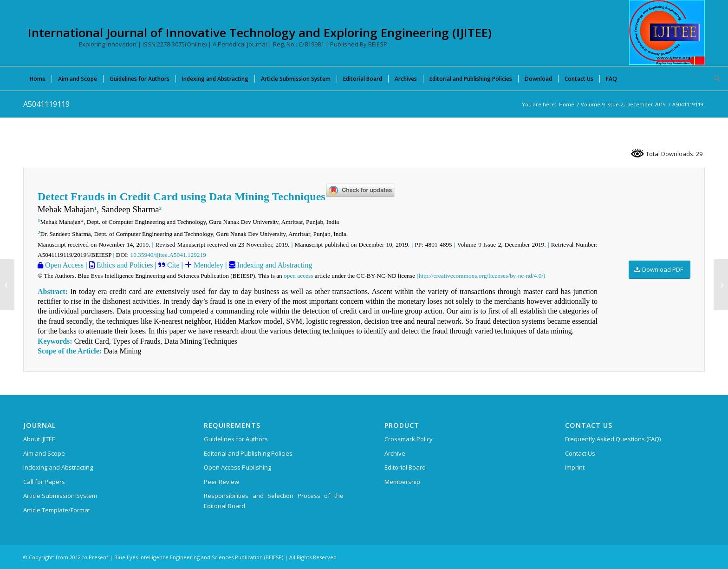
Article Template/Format (57, 510)
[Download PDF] (660, 270)
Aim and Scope (44, 453)
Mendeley (208, 265)
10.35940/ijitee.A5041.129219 (168, 255)
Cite (173, 265)
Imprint (575, 467)
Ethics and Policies (124, 265)
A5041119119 (46, 104)
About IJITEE (39, 439)
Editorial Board (405, 467)
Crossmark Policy (409, 439)
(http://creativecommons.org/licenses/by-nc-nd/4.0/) (481, 276)
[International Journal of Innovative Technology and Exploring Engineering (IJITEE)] (667, 33)
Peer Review (221, 482)
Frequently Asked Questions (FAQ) (613, 439)
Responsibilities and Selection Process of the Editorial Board (274, 500)
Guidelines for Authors (236, 439)
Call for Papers (44, 482)
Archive (395, 453)
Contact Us (580, 453)
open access (298, 276)
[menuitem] (38, 78)
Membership (402, 482)
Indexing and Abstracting (274, 265)
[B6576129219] (721, 285)
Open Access (63, 265)
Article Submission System (60, 496)
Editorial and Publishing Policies (248, 453)
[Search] (714, 78)
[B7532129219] (7, 285)
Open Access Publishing (237, 467)
